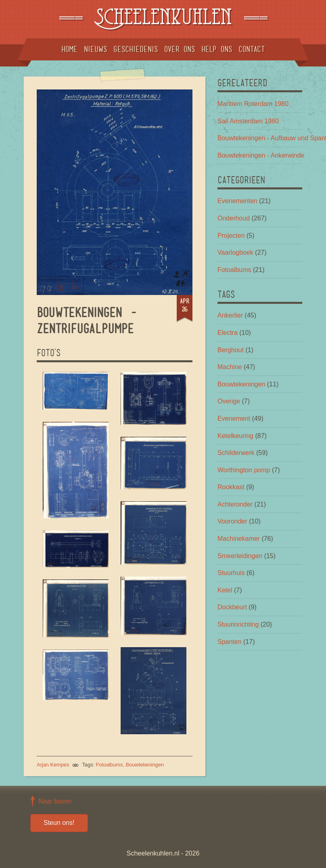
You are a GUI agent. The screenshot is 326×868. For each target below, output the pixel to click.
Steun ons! (59, 823)
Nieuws (95, 49)
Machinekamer (239, 539)
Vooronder (232, 521)
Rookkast (231, 487)
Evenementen (237, 201)
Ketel (225, 590)
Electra (228, 333)
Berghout (231, 350)
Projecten (231, 236)
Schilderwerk (236, 453)
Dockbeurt (232, 607)
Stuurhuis (231, 573)
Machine (230, 367)
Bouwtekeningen (145, 765)
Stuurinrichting (238, 624)
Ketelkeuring (235, 436)
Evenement (234, 418)
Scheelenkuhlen (163, 19)
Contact (252, 49)
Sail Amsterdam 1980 (248, 121)
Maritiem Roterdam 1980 (253, 104)
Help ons (217, 49)
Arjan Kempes (53, 765)
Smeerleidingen (240, 556)
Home (69, 49)
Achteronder (235, 504)
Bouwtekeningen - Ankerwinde (261, 155)
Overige (229, 401)
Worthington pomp (244, 470)
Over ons (180, 49)
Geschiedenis (136, 49)
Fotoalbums (110, 765)
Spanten (230, 642)
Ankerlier (230, 315)
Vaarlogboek (235, 252)
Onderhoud (234, 218)
